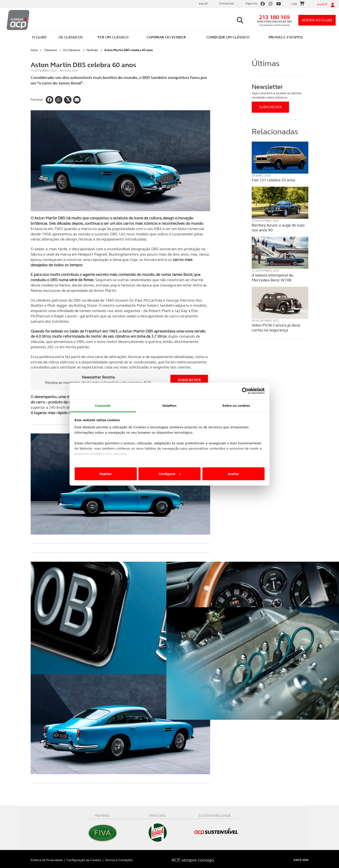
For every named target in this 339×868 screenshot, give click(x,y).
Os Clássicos (72, 50)
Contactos (227, 3)
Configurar (170, 474)
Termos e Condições (119, 858)
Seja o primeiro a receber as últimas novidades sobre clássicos (277, 95)
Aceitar (233, 474)
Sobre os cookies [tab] (236, 405)
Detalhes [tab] (169, 405)
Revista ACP (69, 71)
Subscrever (189, 380)
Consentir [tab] (103, 405)
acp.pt (203, 3)
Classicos (51, 50)
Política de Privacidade (47, 858)
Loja (298, 4)
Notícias (92, 50)
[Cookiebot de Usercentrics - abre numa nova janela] (245, 391)
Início (34, 50)
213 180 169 (274, 17)
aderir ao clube (317, 20)
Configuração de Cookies (84, 858)
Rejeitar (106, 474)
